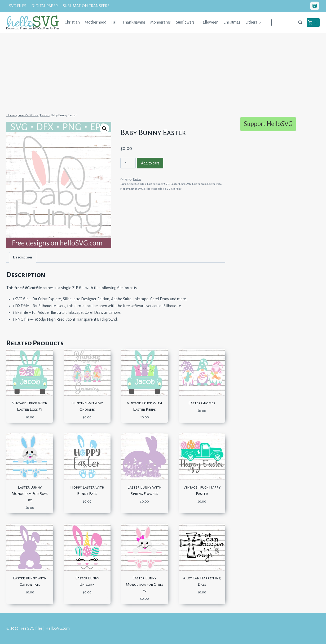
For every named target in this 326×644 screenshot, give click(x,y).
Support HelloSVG (268, 124)
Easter (137, 179)
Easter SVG (214, 184)
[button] (260, 22)
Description (23, 257)
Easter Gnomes (202, 403)
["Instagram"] (315, 6)
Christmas (232, 22)
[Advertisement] (163, 72)
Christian (72, 22)
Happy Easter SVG (132, 189)
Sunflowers (185, 22)
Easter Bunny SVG (158, 184)
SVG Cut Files (173, 189)
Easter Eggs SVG (181, 184)
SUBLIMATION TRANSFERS (86, 6)
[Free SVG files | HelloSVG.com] (33, 22)
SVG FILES (18, 6)
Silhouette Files (154, 189)
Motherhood (96, 22)
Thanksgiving (134, 22)
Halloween (209, 22)
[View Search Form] (288, 23)
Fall (114, 22)
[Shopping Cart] (313, 23)
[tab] (23, 257)
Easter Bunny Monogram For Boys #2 (30, 494)
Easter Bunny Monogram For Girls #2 (145, 584)
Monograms (160, 22)
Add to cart (150, 163)
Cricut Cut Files (136, 184)
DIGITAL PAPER (45, 6)
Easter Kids (199, 184)
